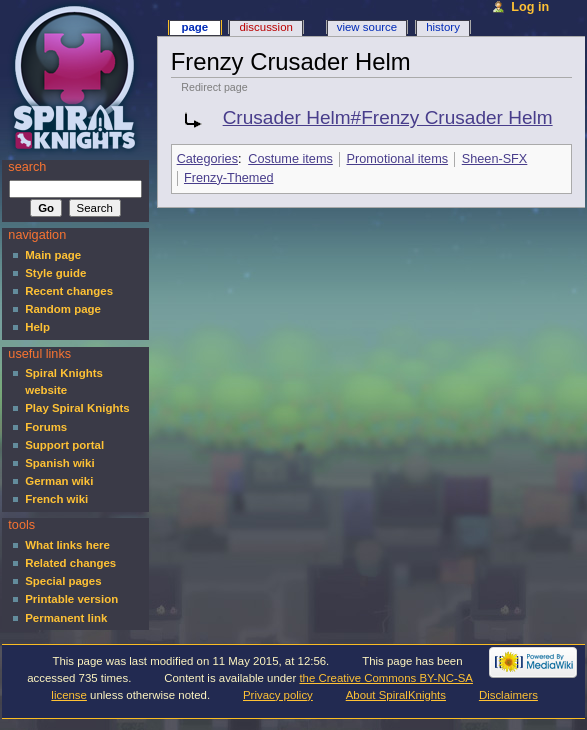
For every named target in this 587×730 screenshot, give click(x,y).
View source (367, 27)
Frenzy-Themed (229, 178)
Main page (53, 255)
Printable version (71, 599)
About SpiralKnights (396, 695)
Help (37, 327)
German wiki (59, 481)
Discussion (265, 27)
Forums (46, 427)
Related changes (70, 563)
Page (194, 27)
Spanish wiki (59, 463)
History (443, 27)
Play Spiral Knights (77, 408)
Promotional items (398, 159)
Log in (530, 7)
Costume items (290, 159)
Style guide (55, 273)
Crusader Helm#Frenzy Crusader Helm (388, 117)
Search (27, 167)
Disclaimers (508, 695)
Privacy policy (278, 695)
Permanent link (66, 618)
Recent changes (69, 291)
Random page (63, 309)
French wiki (56, 499)
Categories (207, 159)
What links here (67, 545)
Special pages (63, 581)
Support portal (64, 445)
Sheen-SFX (495, 159)
